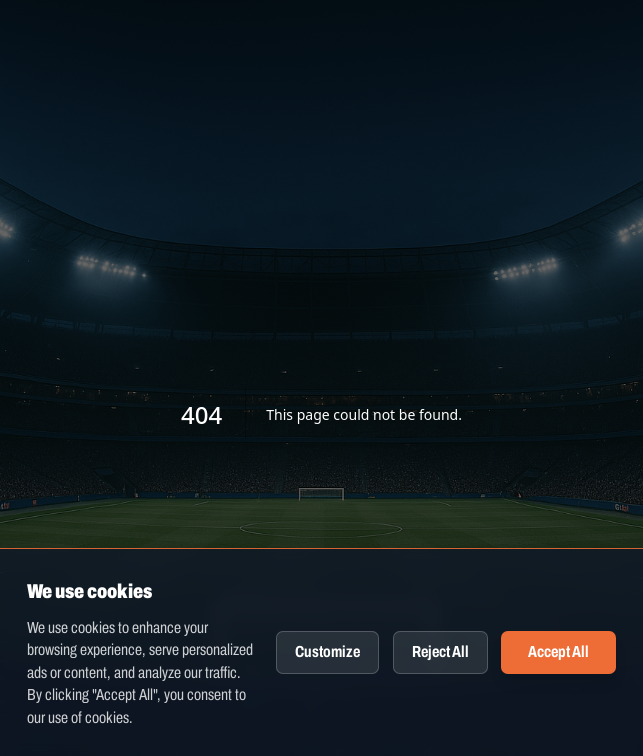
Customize (327, 651)
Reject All (440, 651)
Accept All (558, 651)
